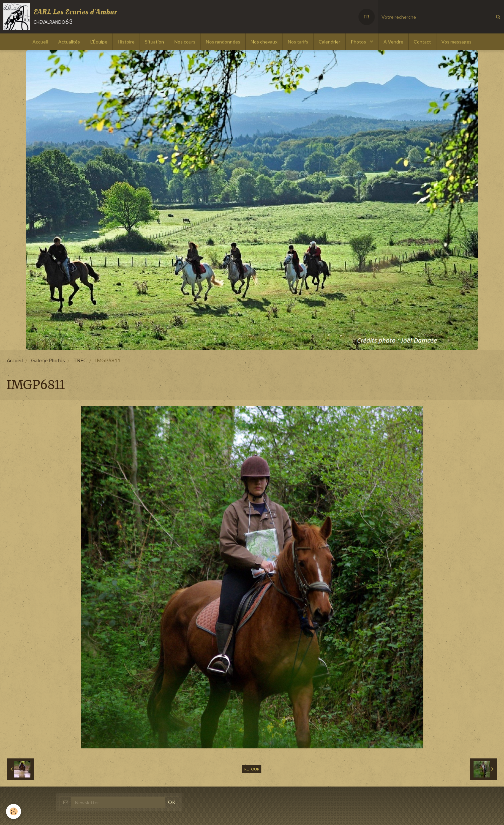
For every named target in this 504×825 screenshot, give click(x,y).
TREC (80, 360)
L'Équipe (99, 42)
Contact (422, 42)
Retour (252, 769)
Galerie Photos (48, 360)
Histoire (126, 42)
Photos (359, 42)
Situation (154, 42)
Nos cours (185, 42)
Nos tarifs (298, 42)
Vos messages (456, 42)
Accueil (40, 42)
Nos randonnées (223, 42)
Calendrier (329, 42)
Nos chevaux (264, 42)
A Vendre (393, 42)
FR (366, 17)
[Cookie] (14, 811)
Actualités (69, 42)
